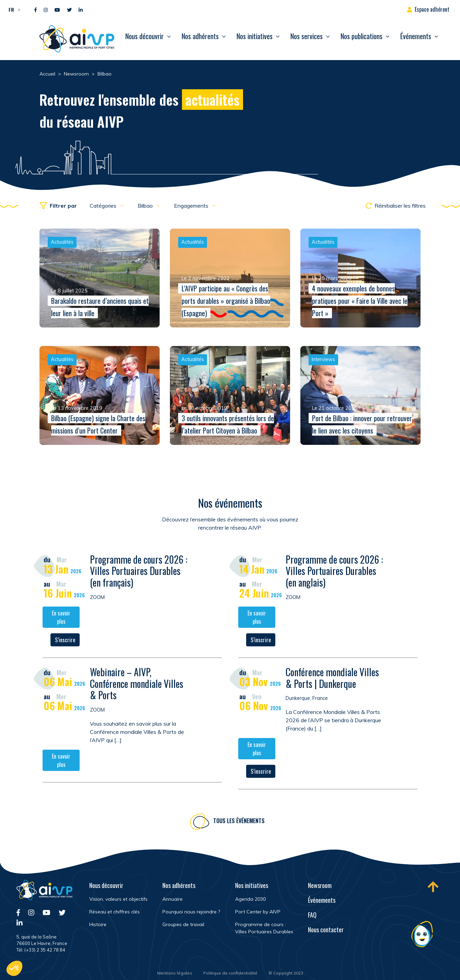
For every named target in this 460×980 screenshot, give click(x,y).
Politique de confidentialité (230, 973)
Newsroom (320, 885)
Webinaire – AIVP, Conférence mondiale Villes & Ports (137, 685)
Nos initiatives (255, 36)
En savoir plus (61, 619)
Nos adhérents (200, 36)
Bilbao (146, 206)
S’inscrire (65, 641)
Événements (416, 36)
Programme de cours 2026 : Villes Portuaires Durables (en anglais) (334, 572)
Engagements (192, 206)
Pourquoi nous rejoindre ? (191, 912)
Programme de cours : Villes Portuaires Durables (264, 928)
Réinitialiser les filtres (396, 206)
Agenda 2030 (250, 899)
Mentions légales (175, 973)
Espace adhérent (432, 9)
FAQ (312, 915)
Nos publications (361, 36)
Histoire (98, 924)
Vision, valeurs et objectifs (118, 899)
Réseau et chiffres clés (114, 912)
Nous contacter (326, 930)
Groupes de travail (183, 924)
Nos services (307, 36)
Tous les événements (239, 822)
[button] (13, 9)
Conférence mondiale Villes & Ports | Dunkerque (332, 679)
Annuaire (172, 899)
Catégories (104, 206)
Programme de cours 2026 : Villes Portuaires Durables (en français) (139, 572)
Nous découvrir (145, 36)
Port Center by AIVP (258, 912)
